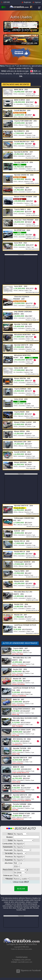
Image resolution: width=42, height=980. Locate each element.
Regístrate (26, 2)
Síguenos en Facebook (31, 970)
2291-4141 (6, 2)
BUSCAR (21, 889)
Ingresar (37, 2)
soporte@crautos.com (25, 962)
